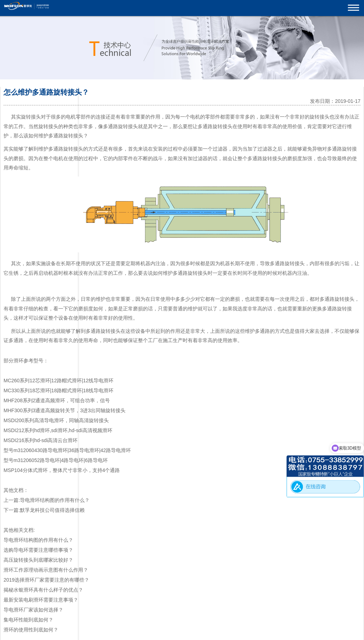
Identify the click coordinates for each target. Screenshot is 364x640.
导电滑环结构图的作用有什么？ (55, 500)
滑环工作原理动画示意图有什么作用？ (46, 570)
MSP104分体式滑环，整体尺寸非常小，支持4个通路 (62, 470)
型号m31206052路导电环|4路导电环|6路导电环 (56, 460)
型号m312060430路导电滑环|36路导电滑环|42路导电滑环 (67, 450)
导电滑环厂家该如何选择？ (33, 610)
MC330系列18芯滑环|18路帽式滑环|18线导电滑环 (58, 390)
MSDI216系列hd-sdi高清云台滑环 (41, 440)
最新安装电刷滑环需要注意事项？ (41, 600)
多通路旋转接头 (121, 127)
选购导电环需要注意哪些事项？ (38, 550)
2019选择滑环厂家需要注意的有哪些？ (46, 580)
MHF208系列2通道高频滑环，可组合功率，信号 (57, 400)
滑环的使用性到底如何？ (31, 630)
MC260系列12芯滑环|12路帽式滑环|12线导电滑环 (58, 381)
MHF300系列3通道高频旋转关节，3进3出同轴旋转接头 (65, 410)
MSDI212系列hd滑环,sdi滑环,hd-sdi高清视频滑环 (58, 430)
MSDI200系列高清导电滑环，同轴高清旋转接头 (56, 420)
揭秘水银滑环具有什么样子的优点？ (43, 590)
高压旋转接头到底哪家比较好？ (38, 560)
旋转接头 (31, 117)
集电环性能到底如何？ (28, 620)
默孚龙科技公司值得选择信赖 (52, 510)
